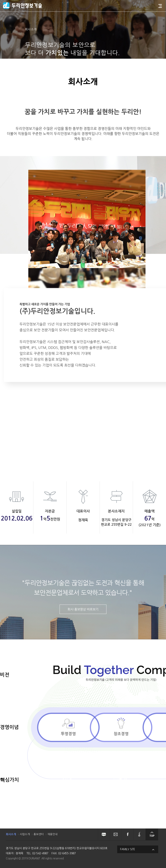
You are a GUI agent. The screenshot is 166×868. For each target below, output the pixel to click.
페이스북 (128, 834)
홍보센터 (39, 834)
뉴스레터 (116, 834)
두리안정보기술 (22, 6)
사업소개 (25, 834)
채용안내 (53, 834)
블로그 (104, 834)
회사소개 (11, 834)
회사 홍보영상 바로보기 (83, 609)
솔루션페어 (140, 834)
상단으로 (152, 834)
